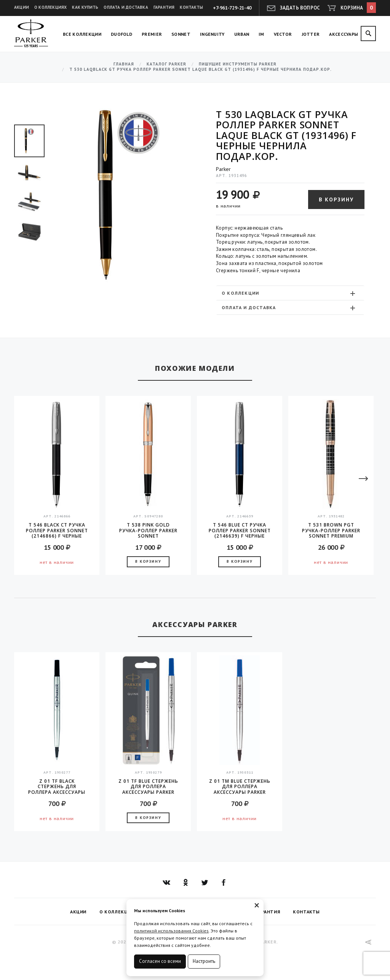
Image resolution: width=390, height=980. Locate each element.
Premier (152, 34)
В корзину (336, 200)
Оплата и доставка (126, 7)
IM (261, 34)
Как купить (85, 7)
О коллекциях (50, 7)
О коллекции (289, 293)
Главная (124, 64)
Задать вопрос (300, 8)
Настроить (204, 961)
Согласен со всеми (160, 961)
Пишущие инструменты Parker (238, 64)
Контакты (191, 7)
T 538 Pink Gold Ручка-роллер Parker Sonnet (148, 530)
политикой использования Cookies (171, 931)
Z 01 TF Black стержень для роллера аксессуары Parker (57, 787)
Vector (283, 34)
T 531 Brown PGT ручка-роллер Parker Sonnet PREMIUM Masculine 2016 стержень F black (331, 530)
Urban (242, 34)
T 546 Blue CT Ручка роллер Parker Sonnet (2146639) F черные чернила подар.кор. (240, 530)
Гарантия (164, 7)
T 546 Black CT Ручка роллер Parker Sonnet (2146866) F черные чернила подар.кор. (57, 530)
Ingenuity (212, 34)
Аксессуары (344, 34)
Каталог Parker (166, 64)
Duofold (121, 34)
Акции (22, 7)
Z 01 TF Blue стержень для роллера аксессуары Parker (148, 787)
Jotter (311, 34)
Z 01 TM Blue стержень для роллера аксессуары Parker (240, 787)
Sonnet (181, 34)
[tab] (290, 293)
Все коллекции (82, 34)
